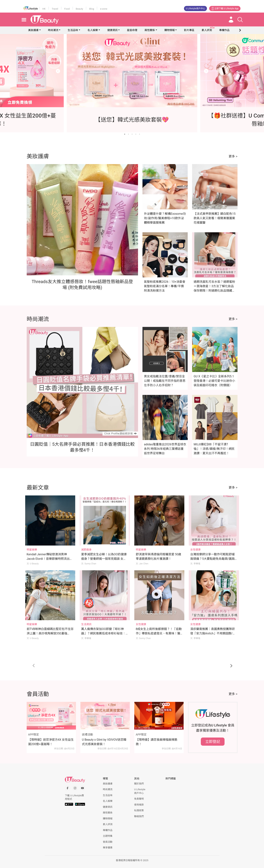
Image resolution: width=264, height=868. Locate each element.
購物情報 (170, 30)
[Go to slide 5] (140, 134)
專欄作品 (108, 830)
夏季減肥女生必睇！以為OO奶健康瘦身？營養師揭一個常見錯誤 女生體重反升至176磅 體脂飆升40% (104, 559)
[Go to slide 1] (125, 134)
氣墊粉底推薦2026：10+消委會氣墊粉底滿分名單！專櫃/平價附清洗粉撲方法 (165, 286)
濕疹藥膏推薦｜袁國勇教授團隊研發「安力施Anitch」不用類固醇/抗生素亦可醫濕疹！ (213, 633)
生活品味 (73, 30)
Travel (55, 9)
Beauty (79, 9)
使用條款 (139, 805)
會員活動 (108, 842)
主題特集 (108, 836)
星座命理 (132, 30)
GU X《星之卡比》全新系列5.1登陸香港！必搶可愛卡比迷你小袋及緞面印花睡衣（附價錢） (214, 381)
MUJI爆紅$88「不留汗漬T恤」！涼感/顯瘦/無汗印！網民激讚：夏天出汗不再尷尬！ (214, 449)
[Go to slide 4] (136, 134)
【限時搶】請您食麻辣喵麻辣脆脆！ (157, 742)
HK (44, 9)
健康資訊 (112, 30)
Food (67, 9)
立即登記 (213, 742)
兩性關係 (150, 30)
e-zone (104, 9)
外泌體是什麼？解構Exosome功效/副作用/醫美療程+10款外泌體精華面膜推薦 (165, 218)
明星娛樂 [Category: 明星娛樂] (32, 550)
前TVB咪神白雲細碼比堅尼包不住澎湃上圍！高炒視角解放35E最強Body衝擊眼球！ (50, 633)
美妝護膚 (33, 30)
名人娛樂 (93, 30)
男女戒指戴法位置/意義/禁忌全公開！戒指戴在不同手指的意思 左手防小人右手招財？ (165, 381)
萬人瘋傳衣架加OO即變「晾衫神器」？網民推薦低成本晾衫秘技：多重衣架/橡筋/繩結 (103, 633)
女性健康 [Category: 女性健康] (195, 550)
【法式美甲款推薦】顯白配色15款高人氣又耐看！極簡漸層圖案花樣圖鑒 (215, 218)
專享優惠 (108, 848)
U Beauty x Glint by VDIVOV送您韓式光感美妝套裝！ (104, 742)
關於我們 (139, 784)
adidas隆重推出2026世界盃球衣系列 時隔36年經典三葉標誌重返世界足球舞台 (165, 449)
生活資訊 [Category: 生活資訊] (86, 624)
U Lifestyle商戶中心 (195, 9)
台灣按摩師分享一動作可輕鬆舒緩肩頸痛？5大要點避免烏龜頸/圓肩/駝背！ (213, 559)
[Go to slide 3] (132, 134)
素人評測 (108, 824)
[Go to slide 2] (128, 134)
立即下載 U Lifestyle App (225, 9)
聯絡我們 (139, 816)
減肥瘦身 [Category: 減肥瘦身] (86, 550)
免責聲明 (139, 799)
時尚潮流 (53, 30)
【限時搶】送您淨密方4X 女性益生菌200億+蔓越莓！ (51, 742)
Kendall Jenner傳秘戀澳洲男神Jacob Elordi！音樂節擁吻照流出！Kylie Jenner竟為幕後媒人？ (50, 559)
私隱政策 (139, 810)
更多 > (233, 156)
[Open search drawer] (240, 20)
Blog (92, 9)
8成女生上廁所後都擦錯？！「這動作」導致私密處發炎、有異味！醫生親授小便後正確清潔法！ (159, 633)
